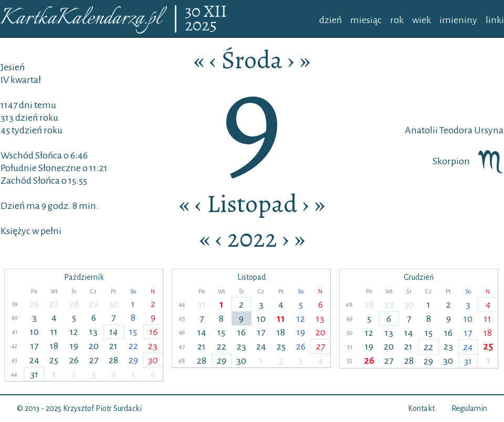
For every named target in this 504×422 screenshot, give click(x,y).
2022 (252, 238)
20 (94, 346)
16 (153, 332)
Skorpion (468, 161)
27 (54, 304)
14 (114, 332)
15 (133, 332)
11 (54, 332)
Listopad (252, 204)
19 (74, 346)
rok (397, 20)
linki (495, 20)
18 (54, 346)
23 (153, 346)
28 (74, 304)
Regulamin (469, 408)
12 (74, 332)
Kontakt (421, 408)
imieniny (458, 20)
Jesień (13, 67)
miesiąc (366, 20)
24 (34, 360)
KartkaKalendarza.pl (81, 19)
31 (34, 374)
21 (113, 346)
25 (54, 360)
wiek (422, 20)
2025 (201, 26)
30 (194, 12)
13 (93, 332)
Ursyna (488, 130)
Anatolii (421, 130)
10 (34, 332)
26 (34, 304)
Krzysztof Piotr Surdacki (102, 408)
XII (215, 12)
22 (133, 346)
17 (34, 346)
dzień (330, 20)
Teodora (455, 130)
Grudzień (419, 277)
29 (93, 304)
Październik (84, 277)
